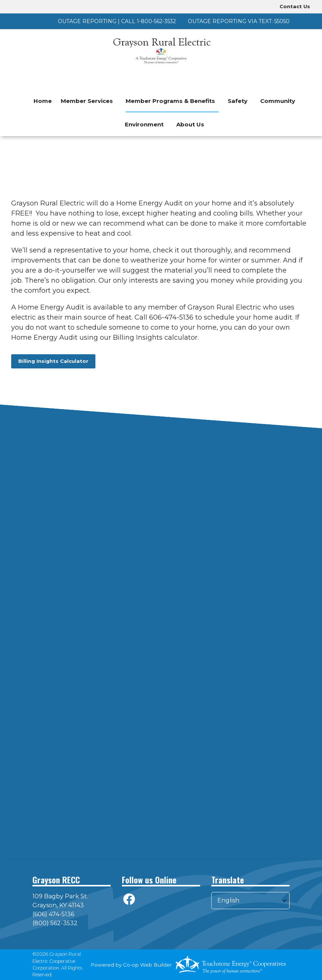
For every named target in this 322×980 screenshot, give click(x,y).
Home (43, 101)
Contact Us (295, 6)
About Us (190, 124)
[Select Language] (250, 901)
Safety (238, 101)
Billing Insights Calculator (53, 361)
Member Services (87, 101)
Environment (144, 124)
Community (278, 101)
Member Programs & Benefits (170, 101)
